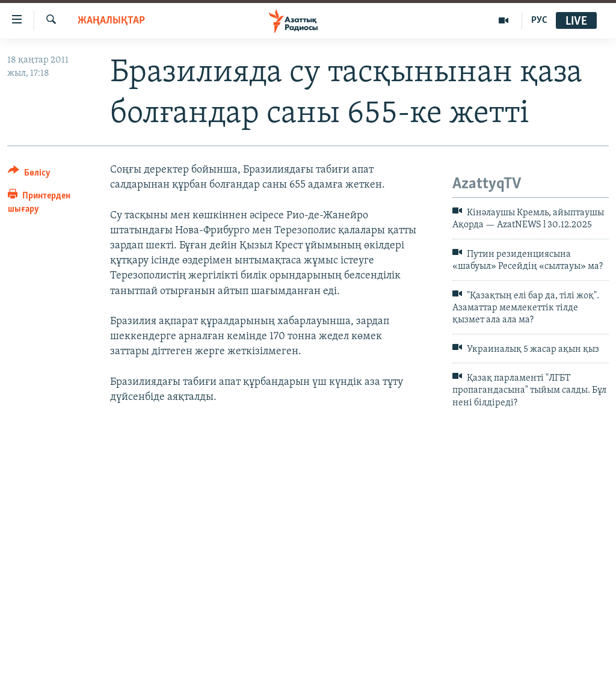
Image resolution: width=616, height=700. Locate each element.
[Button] (29, 175)
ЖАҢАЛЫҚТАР (111, 21)
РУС (539, 20)
